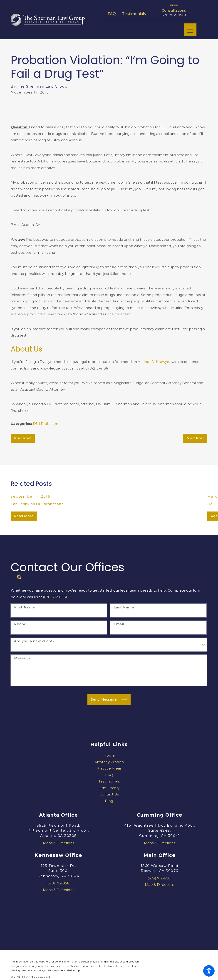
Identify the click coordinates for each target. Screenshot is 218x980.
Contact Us (109, 794)
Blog (109, 801)
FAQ (112, 14)
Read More (24, 516)
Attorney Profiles (109, 762)
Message (22, 658)
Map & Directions (160, 885)
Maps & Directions (58, 843)
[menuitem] (109, 756)
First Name (25, 607)
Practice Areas (109, 768)
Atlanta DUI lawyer (154, 362)
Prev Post (23, 438)
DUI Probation (46, 424)
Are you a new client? (34, 641)
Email (119, 624)
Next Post (195, 438)
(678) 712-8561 (55, 597)
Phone (20, 624)
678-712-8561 (174, 15)
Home (109, 755)
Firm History (109, 788)
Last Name (124, 607)
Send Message (109, 699)
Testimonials (134, 14)
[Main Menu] (190, 30)
